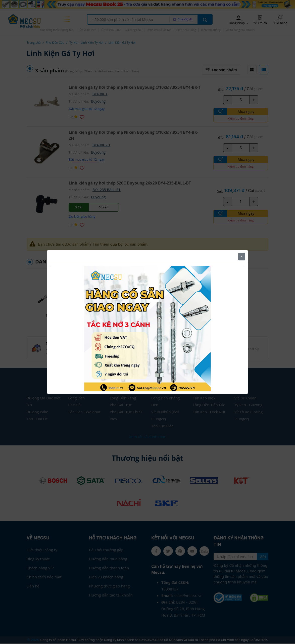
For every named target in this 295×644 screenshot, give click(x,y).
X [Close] (242, 256)
